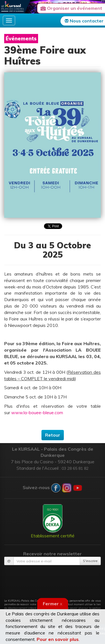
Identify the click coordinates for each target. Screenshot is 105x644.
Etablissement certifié (53, 521)
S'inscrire (90, 561)
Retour (53, 435)
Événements (21, 39)
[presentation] (53, 579)
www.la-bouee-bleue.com (37, 412)
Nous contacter (84, 21)
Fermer (53, 604)
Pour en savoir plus (58, 639)
